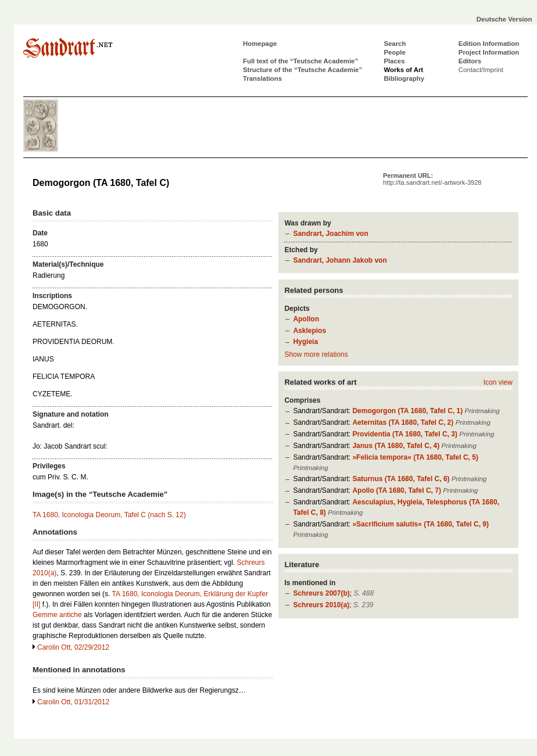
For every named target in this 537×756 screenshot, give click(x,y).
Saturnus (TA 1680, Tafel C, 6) (401, 479)
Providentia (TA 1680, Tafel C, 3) (405, 434)
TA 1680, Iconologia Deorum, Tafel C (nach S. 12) (109, 515)
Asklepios (309, 331)
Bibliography (404, 78)
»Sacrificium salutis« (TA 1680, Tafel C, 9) (420, 524)
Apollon (306, 319)
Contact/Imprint (481, 70)
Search (395, 44)
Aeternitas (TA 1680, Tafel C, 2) (403, 422)
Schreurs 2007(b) (321, 593)
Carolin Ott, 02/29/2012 (73, 647)
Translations (262, 78)
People (394, 52)
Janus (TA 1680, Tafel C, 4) (396, 446)
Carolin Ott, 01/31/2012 (73, 702)
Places (394, 61)
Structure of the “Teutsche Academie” (302, 70)
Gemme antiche (57, 615)
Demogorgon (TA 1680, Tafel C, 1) (407, 411)
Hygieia (305, 342)
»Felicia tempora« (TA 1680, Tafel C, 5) (415, 457)
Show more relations (316, 354)
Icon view (498, 382)
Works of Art (403, 70)
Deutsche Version (504, 19)
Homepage (260, 44)
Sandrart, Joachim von (330, 234)
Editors (470, 61)
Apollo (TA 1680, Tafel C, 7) (396, 490)
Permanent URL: (432, 179)
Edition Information (489, 44)
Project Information (489, 52)
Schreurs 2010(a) (321, 605)
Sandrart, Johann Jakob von (340, 260)
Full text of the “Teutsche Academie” (300, 61)
